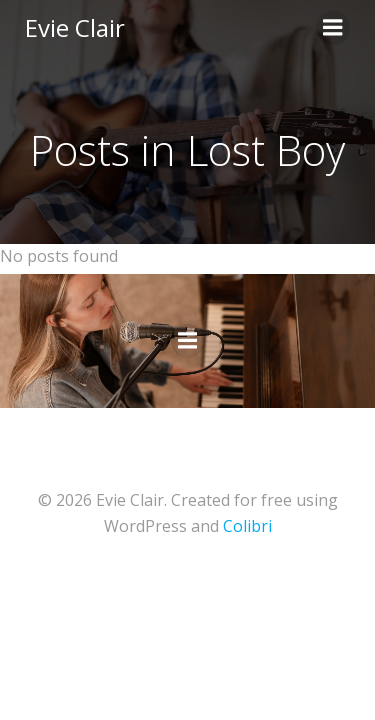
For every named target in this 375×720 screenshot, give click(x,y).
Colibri (247, 526)
